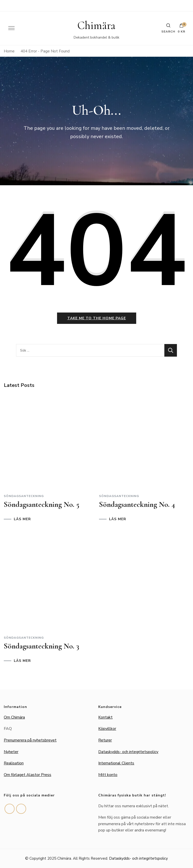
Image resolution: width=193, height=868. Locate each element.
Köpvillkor (107, 729)
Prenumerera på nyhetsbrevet (30, 740)
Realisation (14, 763)
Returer (105, 740)
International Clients (116, 763)
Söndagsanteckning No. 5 (42, 504)
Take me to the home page (97, 318)
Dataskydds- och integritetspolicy (128, 752)
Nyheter (11, 752)
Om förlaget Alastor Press (28, 775)
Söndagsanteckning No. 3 (41, 646)
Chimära (96, 25)
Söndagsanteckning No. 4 (137, 504)
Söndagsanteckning (24, 496)
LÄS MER (22, 519)
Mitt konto (108, 775)
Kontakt (105, 717)
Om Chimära (14, 717)
